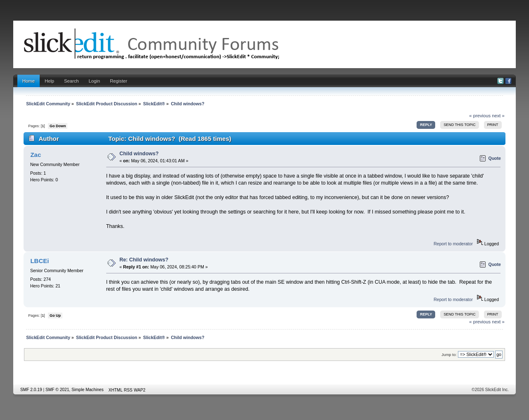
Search (71, 81)
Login (94, 81)
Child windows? (139, 154)
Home (29, 81)
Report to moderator (453, 244)
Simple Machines (88, 390)
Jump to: (449, 355)
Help (49, 81)
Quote (494, 158)
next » (498, 116)
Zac (36, 155)
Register (119, 81)
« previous (480, 116)
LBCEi (39, 261)
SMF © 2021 (57, 390)
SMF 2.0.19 (31, 390)
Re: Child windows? (144, 260)
